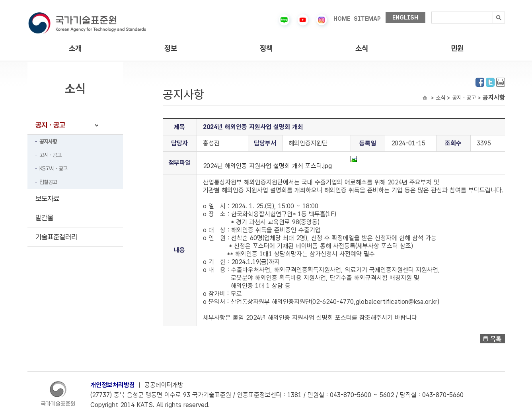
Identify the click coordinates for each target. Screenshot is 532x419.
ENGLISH (405, 18)
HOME (342, 19)
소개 (75, 48)
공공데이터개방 (164, 385)
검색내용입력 (432, 12)
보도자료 (47, 199)
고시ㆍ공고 (50, 155)
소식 (362, 48)
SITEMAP (367, 19)
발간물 (44, 218)
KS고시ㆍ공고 (53, 168)
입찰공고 (48, 182)
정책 (266, 48)
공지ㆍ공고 (50, 125)
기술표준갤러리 (56, 237)
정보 (171, 48)
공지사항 (48, 141)
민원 (457, 48)
